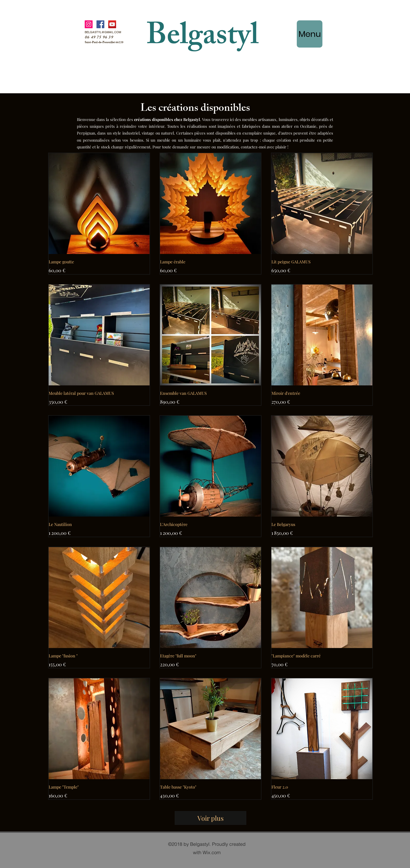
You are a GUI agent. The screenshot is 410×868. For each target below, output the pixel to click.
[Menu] (310, 34)
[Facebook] (100, 24)
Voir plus (210, 818)
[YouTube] (112, 24)
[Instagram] (89, 24)
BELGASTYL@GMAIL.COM (103, 32)
